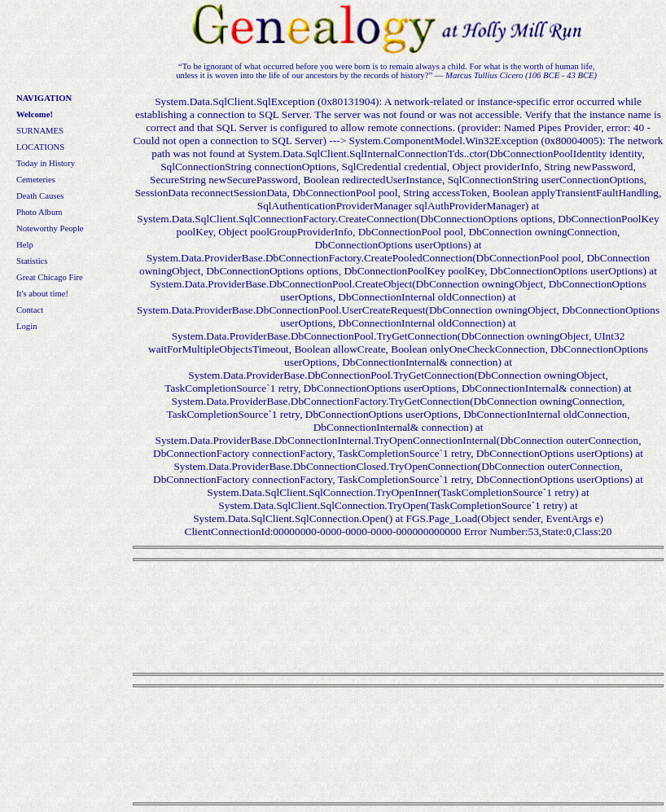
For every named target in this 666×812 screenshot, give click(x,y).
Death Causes (40, 196)
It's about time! (42, 294)
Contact (30, 310)
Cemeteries (36, 180)
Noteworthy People (50, 228)
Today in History (46, 163)
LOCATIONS (40, 147)
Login (26, 326)
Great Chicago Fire (50, 277)
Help (25, 245)
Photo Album (39, 212)
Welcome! (35, 114)
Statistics (32, 261)
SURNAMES (40, 131)
